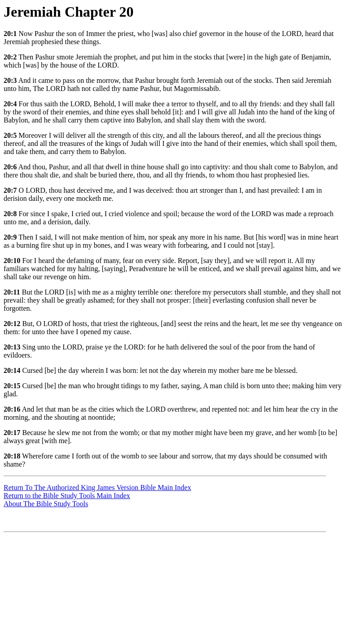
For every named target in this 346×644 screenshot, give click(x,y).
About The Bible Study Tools (46, 504)
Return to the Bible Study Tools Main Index (67, 496)
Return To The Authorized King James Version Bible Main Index (97, 488)
